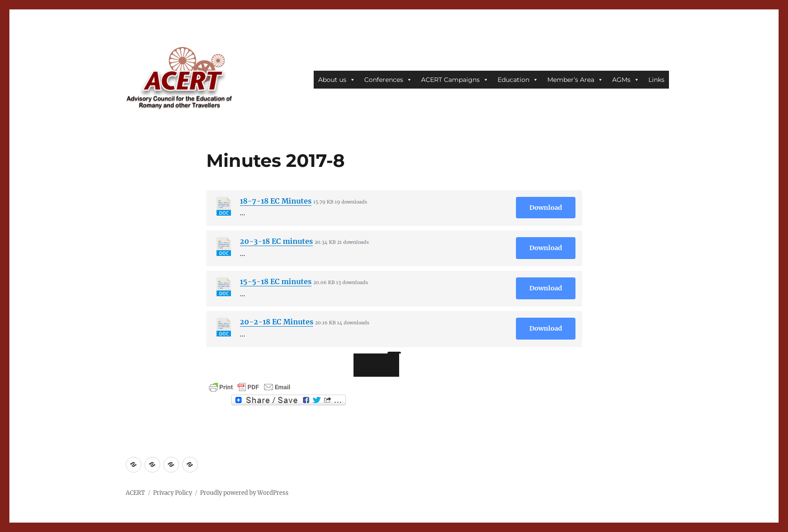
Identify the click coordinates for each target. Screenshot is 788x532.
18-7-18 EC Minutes (276, 201)
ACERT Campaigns (455, 80)
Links (656, 80)
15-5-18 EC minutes (276, 281)
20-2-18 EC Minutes (277, 322)
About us (337, 80)
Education (518, 80)
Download (546, 208)
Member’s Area (575, 80)
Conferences (388, 80)
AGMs (626, 80)
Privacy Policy (173, 493)
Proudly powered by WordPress (244, 493)
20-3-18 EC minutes (276, 241)
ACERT (135, 493)
